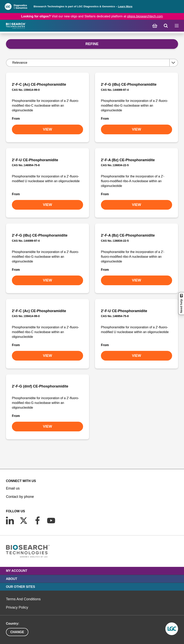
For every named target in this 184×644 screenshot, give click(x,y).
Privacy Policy (17, 607)
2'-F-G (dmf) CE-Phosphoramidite (40, 386)
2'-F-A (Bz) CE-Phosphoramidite (128, 160)
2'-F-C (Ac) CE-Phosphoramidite (39, 84)
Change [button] (17, 632)
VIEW (47, 129)
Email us (13, 488)
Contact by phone (20, 497)
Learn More (125, 6)
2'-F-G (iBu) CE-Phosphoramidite (129, 84)
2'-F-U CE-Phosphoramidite (35, 160)
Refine (92, 44)
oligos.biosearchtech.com (145, 16)
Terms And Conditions (23, 599)
